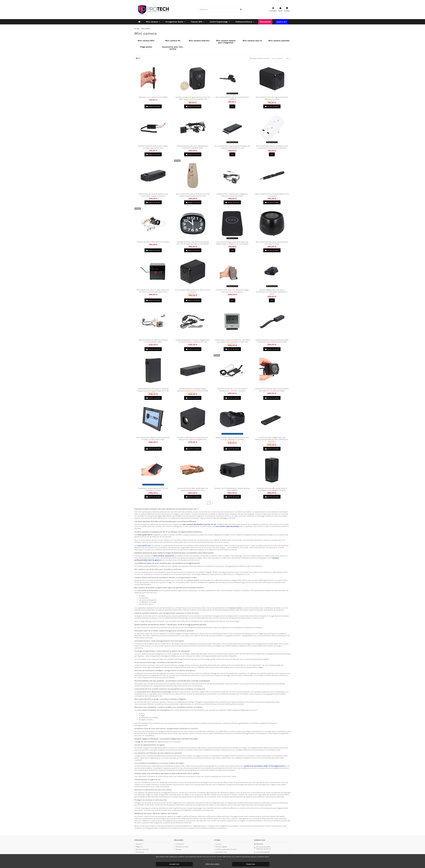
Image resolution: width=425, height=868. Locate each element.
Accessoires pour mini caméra (173, 48)
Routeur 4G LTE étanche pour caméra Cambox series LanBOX (232, 489)
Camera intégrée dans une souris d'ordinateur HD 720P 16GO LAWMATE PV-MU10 (272, 292)
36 (288, 58)
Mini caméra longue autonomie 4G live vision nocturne (193, 291)
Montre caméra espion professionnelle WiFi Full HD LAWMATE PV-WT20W (232, 438)
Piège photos (146, 47)
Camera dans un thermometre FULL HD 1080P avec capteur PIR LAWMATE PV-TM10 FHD (232, 341)
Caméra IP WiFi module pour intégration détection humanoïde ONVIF (232, 195)
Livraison (139, 844)
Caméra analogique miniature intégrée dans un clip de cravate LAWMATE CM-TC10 (193, 341)
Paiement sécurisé (142, 849)
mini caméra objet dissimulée (227, 526)
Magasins (139, 847)
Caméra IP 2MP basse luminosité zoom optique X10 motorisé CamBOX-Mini (193, 438)
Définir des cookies (212, 864)
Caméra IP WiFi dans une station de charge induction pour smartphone (232, 291)
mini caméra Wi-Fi (145, 535)
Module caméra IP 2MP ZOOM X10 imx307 (153, 242)
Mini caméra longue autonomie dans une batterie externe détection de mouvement (232, 243)
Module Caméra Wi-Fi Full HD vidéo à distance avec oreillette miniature (232, 390)
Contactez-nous (221, 852)
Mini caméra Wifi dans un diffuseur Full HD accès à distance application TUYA (193, 195)
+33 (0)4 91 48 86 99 (263, 852)
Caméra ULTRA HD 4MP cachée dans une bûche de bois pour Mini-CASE (193, 489)
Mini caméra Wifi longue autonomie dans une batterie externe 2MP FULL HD (232, 147)
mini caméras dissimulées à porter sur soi (199, 524)
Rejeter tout (251, 864)
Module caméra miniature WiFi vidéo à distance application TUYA (153, 147)
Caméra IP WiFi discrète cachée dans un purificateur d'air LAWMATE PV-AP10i (272, 489)
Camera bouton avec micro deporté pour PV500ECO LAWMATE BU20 (193, 147)
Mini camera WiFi (146, 41)
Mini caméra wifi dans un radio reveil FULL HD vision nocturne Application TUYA (153, 291)
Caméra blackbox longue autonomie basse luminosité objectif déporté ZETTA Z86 (272, 341)
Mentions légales (221, 847)
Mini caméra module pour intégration (226, 42)
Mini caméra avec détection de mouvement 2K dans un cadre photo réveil (153, 438)
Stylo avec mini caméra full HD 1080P (153, 97)
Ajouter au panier (153, 106)
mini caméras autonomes (164, 556)
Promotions (180, 844)
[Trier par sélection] (278, 58)
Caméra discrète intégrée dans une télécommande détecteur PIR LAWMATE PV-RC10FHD (272, 439)
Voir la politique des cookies (212, 859)
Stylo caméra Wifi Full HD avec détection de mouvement (272, 195)
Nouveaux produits (182, 847)
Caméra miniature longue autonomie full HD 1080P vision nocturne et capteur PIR (193, 98)
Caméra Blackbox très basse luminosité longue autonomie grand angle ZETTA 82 (153, 390)
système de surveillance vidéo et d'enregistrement (264, 766)
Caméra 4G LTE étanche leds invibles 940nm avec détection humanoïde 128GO (272, 390)
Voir (232, 106)
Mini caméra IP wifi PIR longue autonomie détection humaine (272, 98)
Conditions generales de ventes (226, 849)
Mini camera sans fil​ (252, 41)
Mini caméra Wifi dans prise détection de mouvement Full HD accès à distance (272, 147)
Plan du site (140, 852)
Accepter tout (174, 864)
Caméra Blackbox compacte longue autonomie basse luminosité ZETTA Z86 (193, 390)
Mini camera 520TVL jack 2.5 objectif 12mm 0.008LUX (232, 98)
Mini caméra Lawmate (279, 41)
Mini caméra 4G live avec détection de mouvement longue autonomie (153, 195)
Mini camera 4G (173, 41)
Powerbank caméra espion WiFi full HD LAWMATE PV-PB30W (153, 489)
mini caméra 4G (144, 545)
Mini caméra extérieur (199, 41)
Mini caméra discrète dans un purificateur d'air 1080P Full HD (272, 243)
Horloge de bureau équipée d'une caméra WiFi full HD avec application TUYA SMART (193, 243)
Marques (179, 849)
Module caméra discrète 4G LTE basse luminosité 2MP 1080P (153, 341)
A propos (219, 844)
